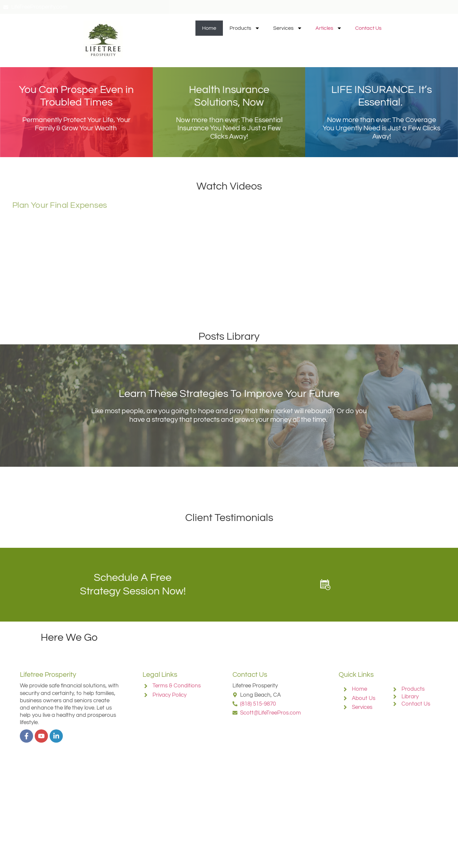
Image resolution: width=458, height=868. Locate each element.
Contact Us (368, 28)
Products (245, 28)
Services (288, 28)
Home (209, 28)
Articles (329, 28)
